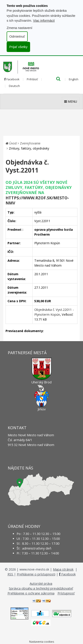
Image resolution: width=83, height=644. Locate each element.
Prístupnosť (66, 593)
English (74, 79)
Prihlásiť (32, 79)
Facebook (12, 79)
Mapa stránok (63, 569)
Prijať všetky (18, 47)
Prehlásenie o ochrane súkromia (31, 593)
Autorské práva (41, 583)
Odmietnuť (17, 36)
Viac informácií (44, 20)
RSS (11, 574)
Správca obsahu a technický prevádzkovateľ (41, 588)
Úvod (13, 143)
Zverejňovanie (30, 143)
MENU (71, 101)
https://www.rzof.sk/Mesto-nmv (37, 200)
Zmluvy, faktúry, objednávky (29, 148)
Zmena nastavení (19, 28)
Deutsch (14, 86)
